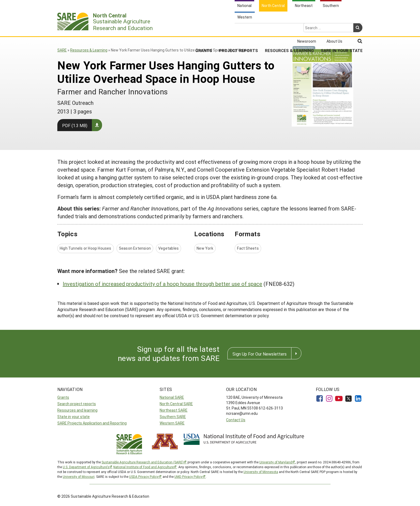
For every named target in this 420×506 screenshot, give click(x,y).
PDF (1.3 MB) (75, 125)
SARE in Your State (342, 29)
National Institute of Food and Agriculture (143, 467)
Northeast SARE (174, 410)
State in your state (74, 417)
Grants (204, 29)
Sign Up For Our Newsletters (260, 354)
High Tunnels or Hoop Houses (86, 248)
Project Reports (239, 29)
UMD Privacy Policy (188, 477)
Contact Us (236, 420)
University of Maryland (276, 462)
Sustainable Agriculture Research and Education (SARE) (142, 462)
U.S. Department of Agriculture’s (86, 467)
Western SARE (172, 423)
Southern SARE (173, 417)
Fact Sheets (248, 248)
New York (205, 248)
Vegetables (168, 248)
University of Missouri (79, 477)
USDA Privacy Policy (144, 477)
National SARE (172, 397)
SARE (62, 50)
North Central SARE (176, 404)
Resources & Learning (289, 29)
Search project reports (77, 404)
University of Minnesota (261, 472)
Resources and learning (77, 410)
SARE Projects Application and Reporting (92, 423)
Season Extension (135, 248)
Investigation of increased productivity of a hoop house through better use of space (162, 284)
